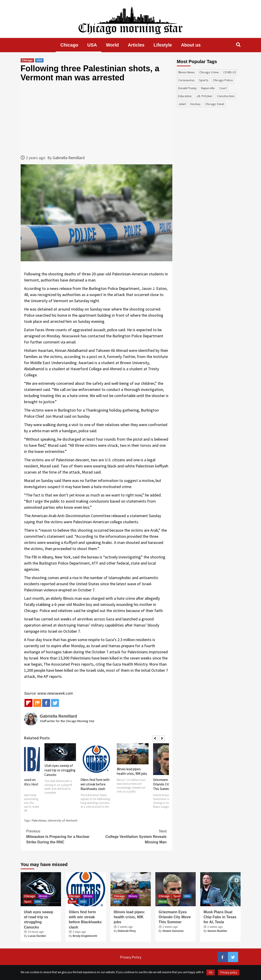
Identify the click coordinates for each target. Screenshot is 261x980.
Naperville (208, 88)
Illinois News (187, 72)
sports (204, 80)
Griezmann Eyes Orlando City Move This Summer (166, 784)
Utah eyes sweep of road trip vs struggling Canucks (60, 770)
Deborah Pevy (127, 931)
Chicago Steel (215, 104)
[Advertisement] (96, 118)
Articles (136, 45)
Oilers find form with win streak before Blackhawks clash (95, 784)
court (223, 88)
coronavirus (186, 80)
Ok (211, 973)
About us (191, 45)
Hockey (196, 104)
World (112, 45)
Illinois (43, 896)
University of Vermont (63, 820)
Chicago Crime (209, 72)
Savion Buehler (217, 931)
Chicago (69, 45)
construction (226, 96)
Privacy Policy (131, 957)
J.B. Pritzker (204, 96)
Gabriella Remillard (69, 158)
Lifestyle (163, 45)
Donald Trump (187, 88)
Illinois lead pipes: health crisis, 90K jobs (132, 771)
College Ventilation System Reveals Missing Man (132, 836)
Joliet (182, 104)
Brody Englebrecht (85, 936)
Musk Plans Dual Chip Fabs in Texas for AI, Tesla (220, 917)
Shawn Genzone (173, 931)
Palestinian (39, 820)
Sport (28, 902)
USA (92, 45)
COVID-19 (229, 72)
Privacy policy (229, 973)
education (185, 96)
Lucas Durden (37, 936)
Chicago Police (223, 80)
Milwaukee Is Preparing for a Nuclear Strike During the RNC (61, 836)
